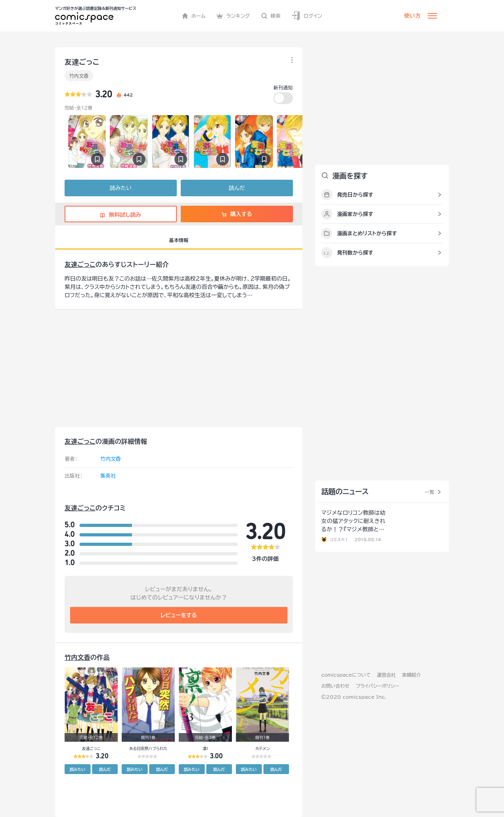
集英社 (108, 476)
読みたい (121, 188)
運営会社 (386, 675)
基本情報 (179, 240)
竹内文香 (79, 76)
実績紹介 (411, 675)
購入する (237, 214)
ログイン (307, 16)
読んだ (237, 188)
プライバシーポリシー (377, 686)
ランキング (233, 16)
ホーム (194, 16)
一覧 (429, 492)
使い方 (412, 16)
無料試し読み (120, 215)
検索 (271, 16)
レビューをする (179, 615)
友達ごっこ (80, 264)
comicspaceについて (346, 675)
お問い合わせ (335, 686)
